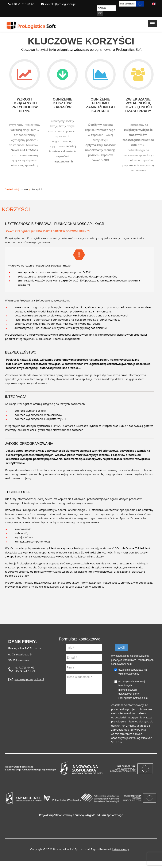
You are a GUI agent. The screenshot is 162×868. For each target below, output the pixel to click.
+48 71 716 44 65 (23, 4)
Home (24, 189)
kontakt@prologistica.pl (60, 4)
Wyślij (121, 648)
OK (100, 13)
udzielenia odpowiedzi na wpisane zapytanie (133, 672)
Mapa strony (121, 849)
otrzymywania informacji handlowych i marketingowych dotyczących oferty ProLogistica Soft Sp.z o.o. (131, 690)
